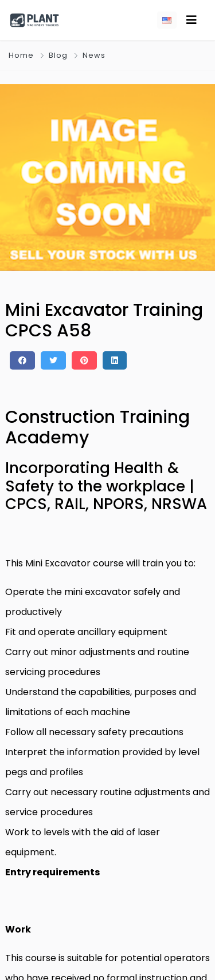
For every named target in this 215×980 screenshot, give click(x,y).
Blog (58, 55)
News (94, 55)
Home (21, 55)
